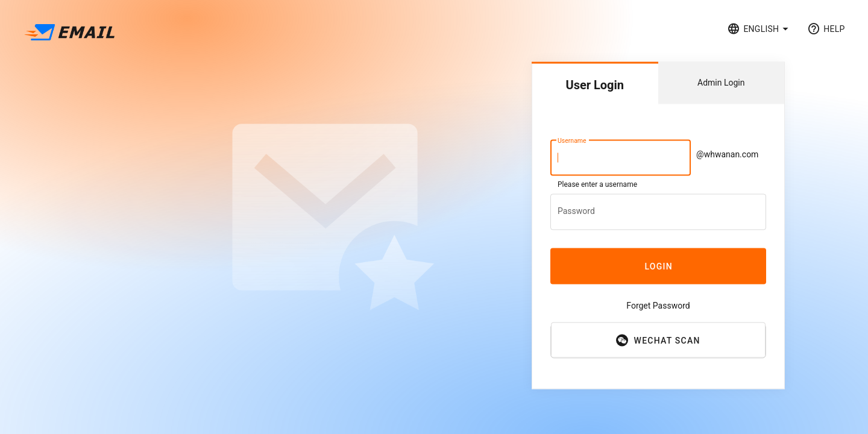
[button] (760, 29)
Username (572, 140)
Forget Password (658, 306)
